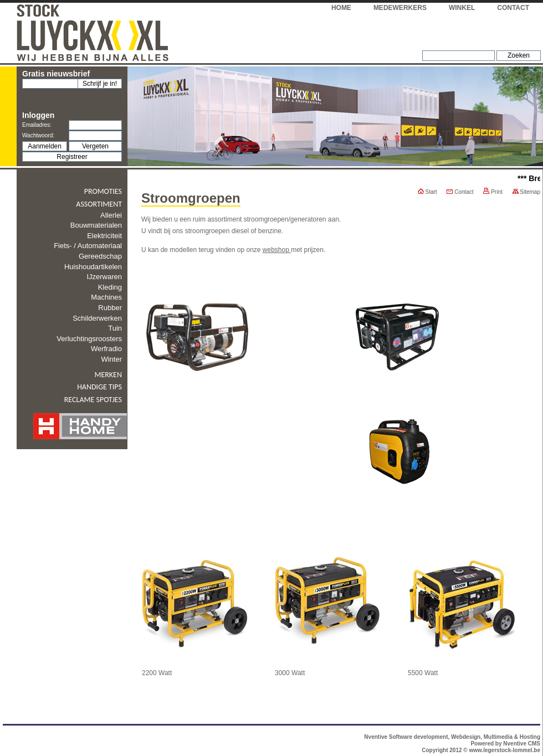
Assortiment (99, 204)
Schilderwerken (97, 318)
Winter (111, 359)
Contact (513, 8)
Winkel (462, 8)
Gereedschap (100, 256)
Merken (108, 375)
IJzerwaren (104, 277)
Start (427, 192)
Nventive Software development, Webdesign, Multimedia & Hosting (452, 737)
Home (341, 8)
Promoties (103, 191)
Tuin (115, 328)
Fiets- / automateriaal (88, 246)
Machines (106, 297)
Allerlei (111, 215)
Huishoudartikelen (93, 267)
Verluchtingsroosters (89, 339)
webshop (277, 250)
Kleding (110, 287)
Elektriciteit (104, 236)
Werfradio (106, 349)
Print (493, 192)
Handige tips (99, 387)
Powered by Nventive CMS (505, 744)
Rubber (110, 308)
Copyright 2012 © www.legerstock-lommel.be (481, 750)
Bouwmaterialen (96, 225)
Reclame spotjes (93, 400)
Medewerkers (400, 8)
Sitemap (526, 192)
